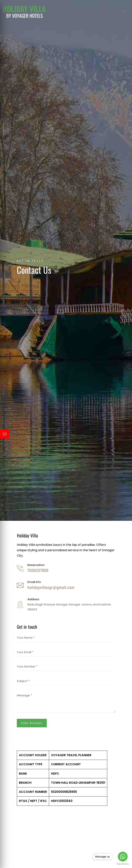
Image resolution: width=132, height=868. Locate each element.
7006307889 (38, 570)
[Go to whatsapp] (123, 857)
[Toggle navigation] (125, 12)
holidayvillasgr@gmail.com (51, 587)
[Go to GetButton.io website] (123, 864)
